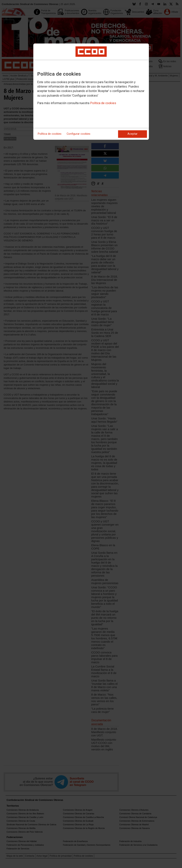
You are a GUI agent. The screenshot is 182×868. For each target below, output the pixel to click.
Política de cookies (103, 103)
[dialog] (91, 92)
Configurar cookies (78, 134)
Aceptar (133, 134)
